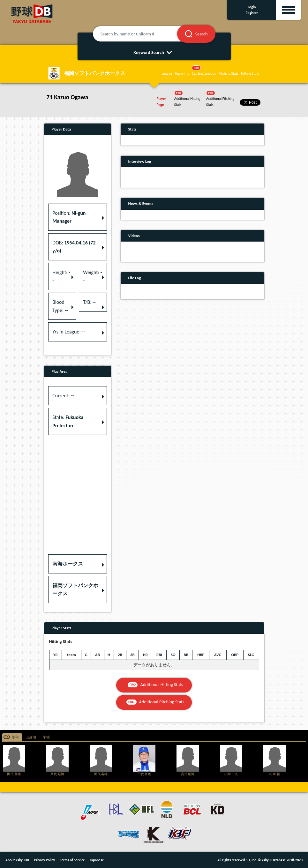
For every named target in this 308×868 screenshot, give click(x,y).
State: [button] (68, 421)
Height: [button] (61, 277)
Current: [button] (63, 396)
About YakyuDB (17, 860)
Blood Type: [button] (60, 306)
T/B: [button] (89, 302)
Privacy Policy (45, 860)
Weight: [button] (92, 277)
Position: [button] (69, 217)
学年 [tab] (15, 737)
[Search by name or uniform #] (143, 34)
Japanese (97, 860)
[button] (78, 564)
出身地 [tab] (31, 737)
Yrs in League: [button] (69, 332)
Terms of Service (72, 860)
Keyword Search (154, 52)
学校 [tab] (46, 737)
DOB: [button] (74, 247)
